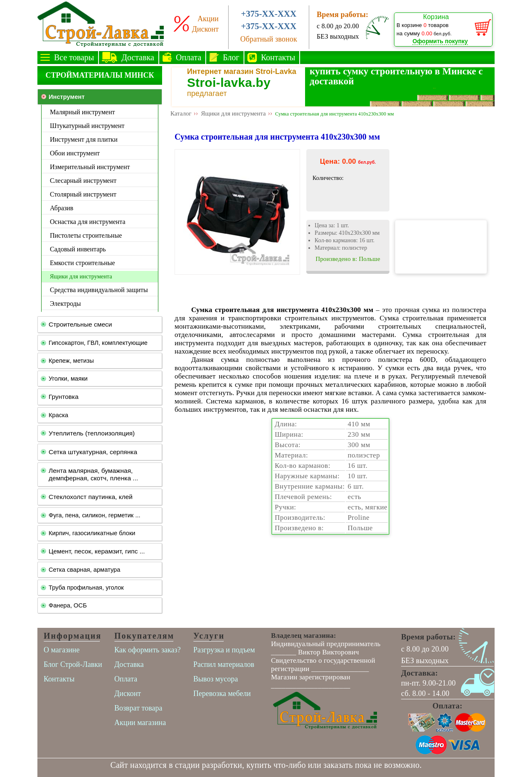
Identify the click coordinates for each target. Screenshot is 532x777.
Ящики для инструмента (81, 276)
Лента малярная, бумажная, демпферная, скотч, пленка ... (93, 474)
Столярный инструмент (83, 194)
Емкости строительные (83, 263)
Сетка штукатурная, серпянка (93, 452)
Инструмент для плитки (84, 139)
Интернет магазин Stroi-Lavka (242, 71)
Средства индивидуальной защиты (99, 290)
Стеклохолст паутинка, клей (91, 497)
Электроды (65, 304)
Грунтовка (64, 397)
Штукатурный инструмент (87, 126)
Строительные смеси (80, 324)
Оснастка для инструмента (88, 222)
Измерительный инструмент (90, 167)
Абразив (62, 208)
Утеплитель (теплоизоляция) (92, 433)
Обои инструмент (75, 153)
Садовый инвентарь (78, 249)
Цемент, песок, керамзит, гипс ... (97, 551)
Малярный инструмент (82, 112)
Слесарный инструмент (83, 181)
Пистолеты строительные (86, 235)
